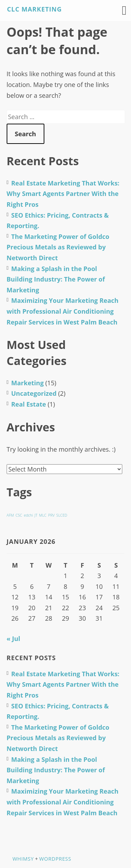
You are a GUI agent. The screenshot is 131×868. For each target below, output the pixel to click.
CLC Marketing (34, 9)
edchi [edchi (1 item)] (28, 515)
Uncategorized (34, 393)
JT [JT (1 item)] (36, 515)
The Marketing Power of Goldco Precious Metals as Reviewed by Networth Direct (58, 247)
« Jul (13, 639)
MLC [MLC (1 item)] (43, 515)
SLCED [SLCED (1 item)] (62, 515)
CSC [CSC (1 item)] (19, 515)
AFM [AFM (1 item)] (10, 515)
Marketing (27, 383)
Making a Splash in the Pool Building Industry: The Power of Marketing (56, 279)
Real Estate (29, 404)
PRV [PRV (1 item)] (52, 515)
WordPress (55, 859)
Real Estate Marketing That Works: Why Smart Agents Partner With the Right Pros (63, 194)
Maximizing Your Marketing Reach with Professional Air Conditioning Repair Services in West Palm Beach (63, 311)
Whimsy (23, 859)
